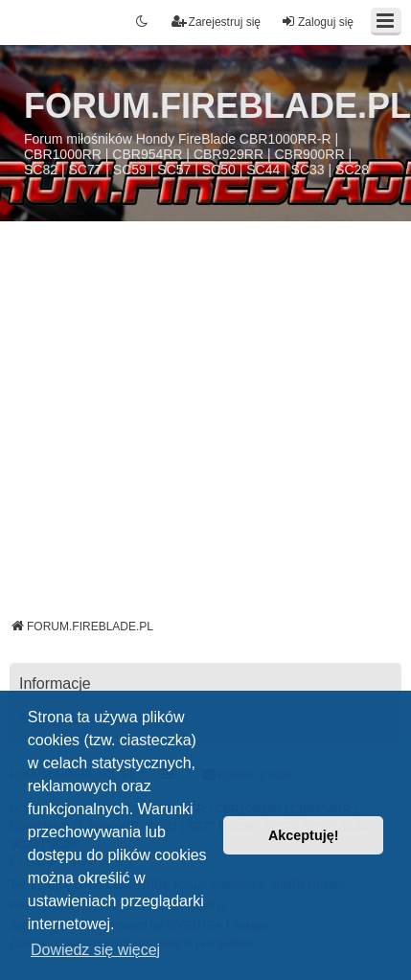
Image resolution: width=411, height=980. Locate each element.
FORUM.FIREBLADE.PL (217, 106)
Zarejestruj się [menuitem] (216, 22)
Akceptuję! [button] (304, 835)
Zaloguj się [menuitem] (317, 22)
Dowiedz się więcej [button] (95, 950)
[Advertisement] (182, 427)
